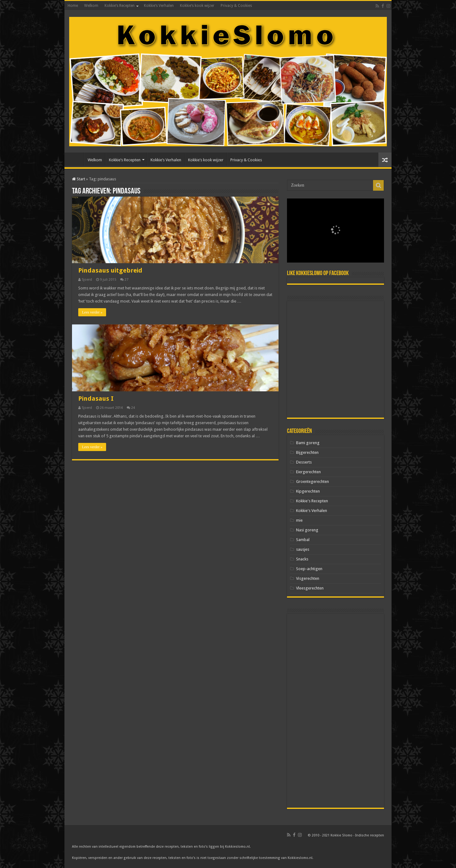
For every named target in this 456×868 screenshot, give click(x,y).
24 (133, 408)
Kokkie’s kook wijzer (197, 6)
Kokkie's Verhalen (312, 511)
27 (126, 280)
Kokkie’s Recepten (120, 6)
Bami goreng (308, 443)
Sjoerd (87, 280)
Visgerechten (308, 578)
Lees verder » (92, 312)
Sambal (303, 540)
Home (73, 6)
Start (79, 179)
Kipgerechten (308, 491)
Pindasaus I (96, 399)
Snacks (302, 559)
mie (299, 520)
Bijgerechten (307, 452)
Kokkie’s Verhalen (159, 6)
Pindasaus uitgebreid (110, 270)
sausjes (303, 549)
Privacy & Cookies (236, 6)
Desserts (304, 462)
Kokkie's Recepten (312, 501)
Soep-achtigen (309, 569)
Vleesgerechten (310, 588)
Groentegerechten (313, 482)
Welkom (91, 6)
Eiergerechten (308, 472)
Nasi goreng (307, 530)
